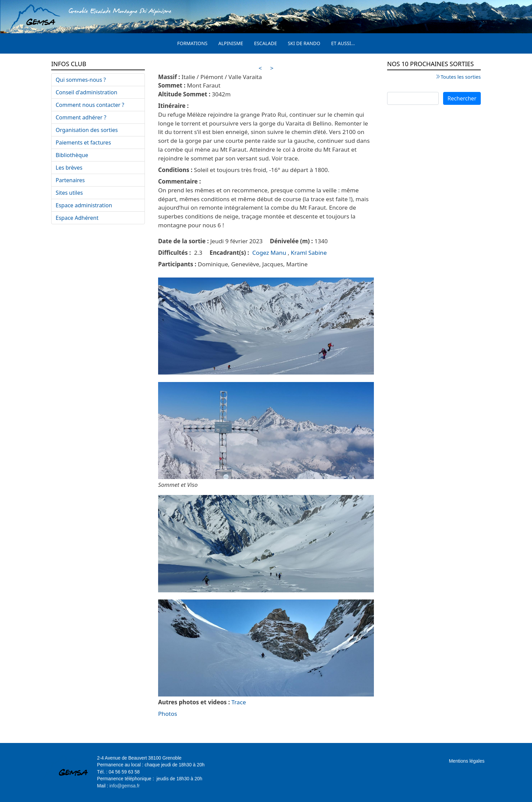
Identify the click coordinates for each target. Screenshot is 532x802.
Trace (239, 702)
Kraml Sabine (309, 253)
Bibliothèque (72, 155)
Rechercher (462, 98)
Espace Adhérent (77, 218)
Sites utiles (69, 193)
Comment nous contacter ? (90, 105)
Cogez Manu (269, 253)
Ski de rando (304, 43)
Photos (168, 714)
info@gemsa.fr (125, 786)
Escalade (266, 43)
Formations (192, 43)
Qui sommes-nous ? (81, 80)
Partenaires (70, 180)
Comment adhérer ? (81, 117)
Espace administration (84, 205)
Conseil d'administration (87, 92)
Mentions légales (467, 761)
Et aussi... (343, 43)
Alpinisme (231, 43)
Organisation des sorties (87, 130)
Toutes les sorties (461, 77)
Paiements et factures (83, 142)
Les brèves (69, 168)
